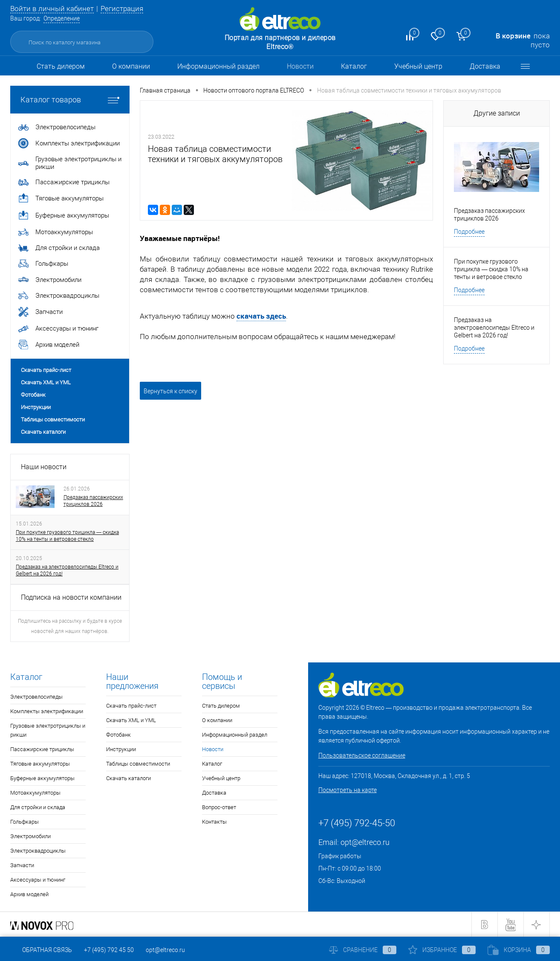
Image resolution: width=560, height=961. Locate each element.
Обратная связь (41, 950)
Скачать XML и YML (46, 382)
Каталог (354, 66)
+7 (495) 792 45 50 (109, 950)
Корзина (519, 950)
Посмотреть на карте (348, 790)
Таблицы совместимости (53, 420)
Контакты (214, 822)
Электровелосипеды (36, 697)
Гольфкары (25, 822)
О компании (131, 66)
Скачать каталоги (43, 432)
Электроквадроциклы (38, 851)
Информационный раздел (218, 66)
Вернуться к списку (170, 391)
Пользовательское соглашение (362, 755)
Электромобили (30, 836)
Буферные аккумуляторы (42, 778)
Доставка (485, 66)
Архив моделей (29, 894)
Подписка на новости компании (71, 597)
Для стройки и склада (38, 807)
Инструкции (36, 407)
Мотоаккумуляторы (35, 793)
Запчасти (22, 865)
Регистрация (122, 9)
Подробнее (469, 232)
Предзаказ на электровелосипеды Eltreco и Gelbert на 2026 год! (67, 570)
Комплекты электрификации (47, 711)
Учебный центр (418, 66)
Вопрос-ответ (219, 807)
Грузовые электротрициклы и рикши (48, 730)
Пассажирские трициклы (42, 749)
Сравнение (363, 950)
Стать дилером (61, 66)
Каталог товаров (70, 100)
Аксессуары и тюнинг (38, 880)
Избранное (442, 950)
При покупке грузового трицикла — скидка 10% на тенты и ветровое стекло (67, 536)
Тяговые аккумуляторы (40, 764)
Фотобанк (33, 395)
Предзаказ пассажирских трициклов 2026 (93, 501)
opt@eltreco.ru (365, 842)
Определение (62, 18)
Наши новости (44, 467)
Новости (300, 66)
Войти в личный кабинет (52, 9)
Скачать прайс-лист (46, 370)
